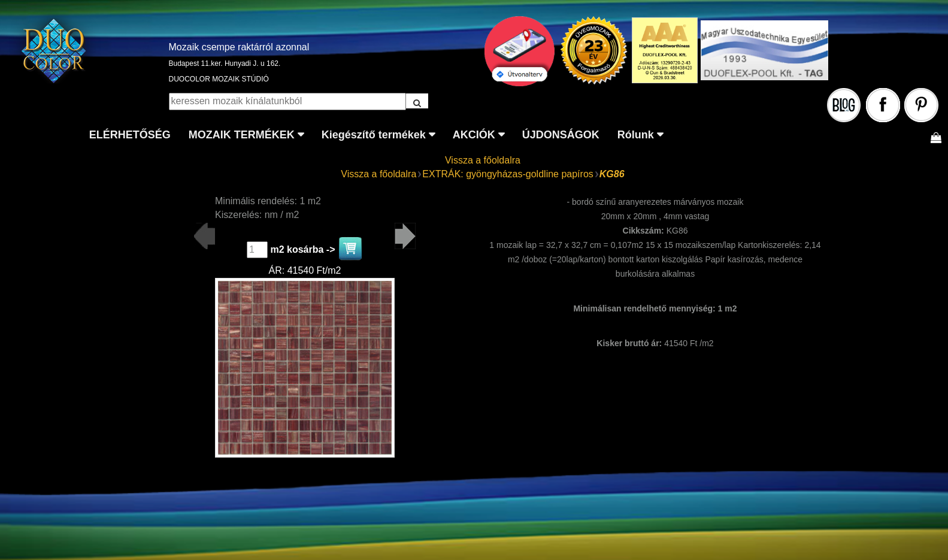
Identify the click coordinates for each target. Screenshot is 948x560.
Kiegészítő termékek (374, 135)
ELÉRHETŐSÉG (130, 135)
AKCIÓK (474, 135)
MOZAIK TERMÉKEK (242, 135)
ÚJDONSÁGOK (561, 135)
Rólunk (636, 135)
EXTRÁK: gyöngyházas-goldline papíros (508, 174)
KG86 (612, 174)
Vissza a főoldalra (483, 160)
